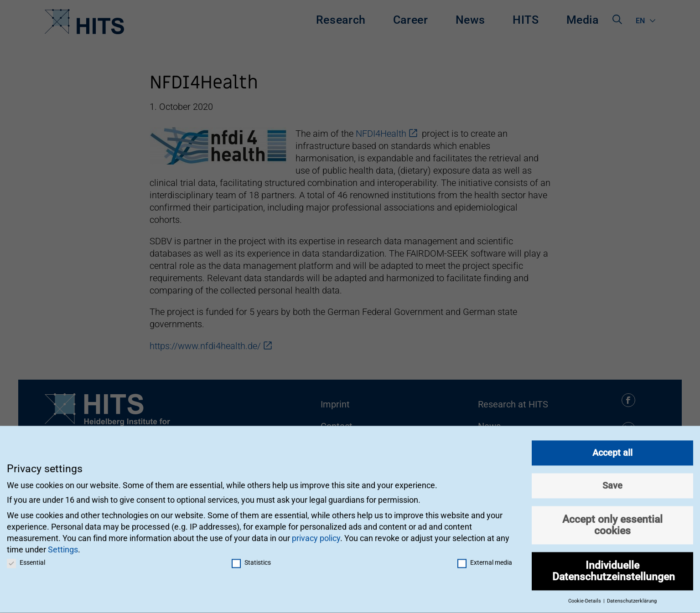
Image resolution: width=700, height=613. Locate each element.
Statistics (251, 557)
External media (485, 557)
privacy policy (316, 533)
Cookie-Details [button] (585, 596)
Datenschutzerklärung (632, 596)
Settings (63, 545)
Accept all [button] (612, 448)
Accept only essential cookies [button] (612, 520)
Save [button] (612, 480)
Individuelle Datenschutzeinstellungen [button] (614, 566)
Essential (26, 557)
